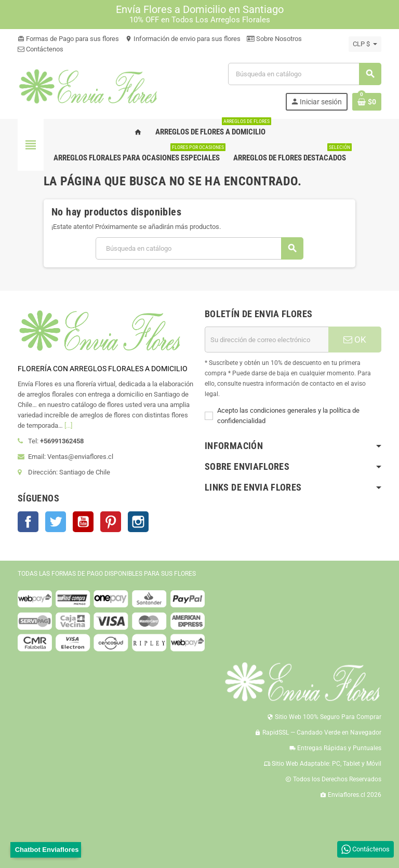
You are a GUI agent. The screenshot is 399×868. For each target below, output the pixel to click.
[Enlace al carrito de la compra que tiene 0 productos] (367, 102)
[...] (68, 425)
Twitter (56, 522)
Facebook (28, 522)
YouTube (83, 522)
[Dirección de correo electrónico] (267, 340)
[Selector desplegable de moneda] (365, 44)
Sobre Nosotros (274, 39)
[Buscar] (304, 74)
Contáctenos (41, 49)
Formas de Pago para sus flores (68, 39)
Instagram (138, 522)
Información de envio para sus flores (183, 39)
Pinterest (111, 522)
